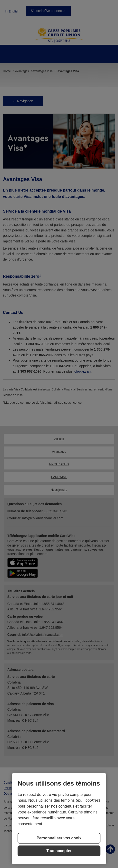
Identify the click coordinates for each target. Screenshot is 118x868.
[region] (59, 819)
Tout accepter (59, 851)
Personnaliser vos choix (59, 838)
